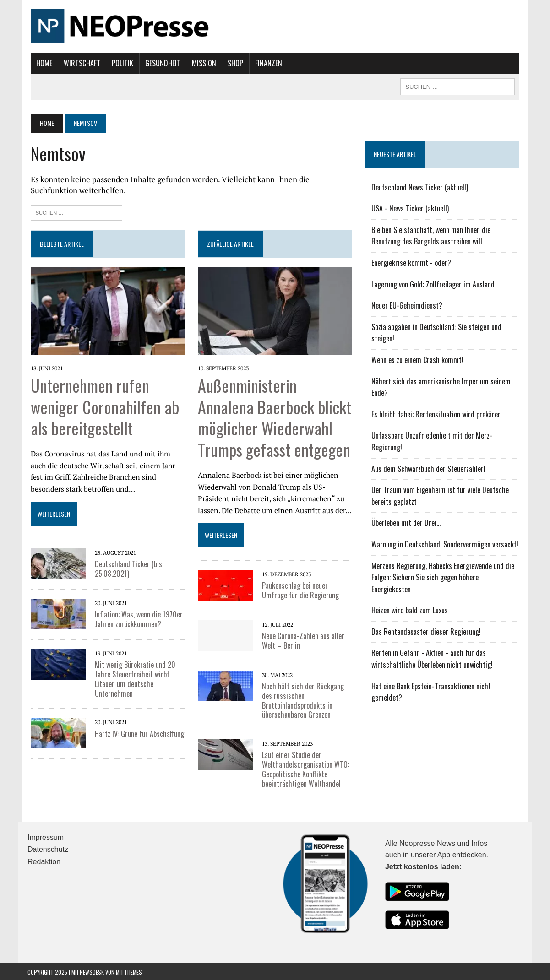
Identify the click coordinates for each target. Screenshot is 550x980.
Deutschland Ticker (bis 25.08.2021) (125, 568)
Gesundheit (160, 63)
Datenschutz (48, 848)
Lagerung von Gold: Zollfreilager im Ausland (434, 284)
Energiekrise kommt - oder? (413, 263)
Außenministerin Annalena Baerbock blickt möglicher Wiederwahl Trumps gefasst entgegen (274, 416)
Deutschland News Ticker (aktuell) (421, 187)
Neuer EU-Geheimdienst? (408, 305)
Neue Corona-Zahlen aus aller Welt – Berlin (302, 640)
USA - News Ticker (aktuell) (411, 208)
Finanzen (265, 63)
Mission (201, 63)
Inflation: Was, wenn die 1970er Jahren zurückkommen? (136, 618)
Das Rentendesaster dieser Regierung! (427, 620)
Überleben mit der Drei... (407, 523)
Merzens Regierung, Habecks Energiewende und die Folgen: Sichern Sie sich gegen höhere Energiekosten (447, 572)
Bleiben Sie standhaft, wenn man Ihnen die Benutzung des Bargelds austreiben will (448, 236)
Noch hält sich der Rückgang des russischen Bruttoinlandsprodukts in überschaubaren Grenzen (302, 699)
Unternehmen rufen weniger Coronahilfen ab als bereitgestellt (102, 406)
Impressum (46, 837)
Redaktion (44, 861)
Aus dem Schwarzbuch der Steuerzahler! (430, 469)
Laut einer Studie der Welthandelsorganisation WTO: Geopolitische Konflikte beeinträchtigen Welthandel (305, 768)
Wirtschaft (79, 63)
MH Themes (129, 971)
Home (41, 63)
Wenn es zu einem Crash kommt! (419, 360)
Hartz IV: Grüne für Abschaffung (136, 733)
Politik (120, 63)
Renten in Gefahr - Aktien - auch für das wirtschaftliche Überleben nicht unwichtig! (433, 647)
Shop (233, 63)
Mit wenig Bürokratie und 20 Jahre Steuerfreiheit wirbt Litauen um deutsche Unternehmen (132, 678)
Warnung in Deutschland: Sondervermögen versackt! (446, 544)
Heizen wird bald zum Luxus (411, 599)
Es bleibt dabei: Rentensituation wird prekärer (437, 414)
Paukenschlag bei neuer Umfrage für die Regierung (300, 589)
